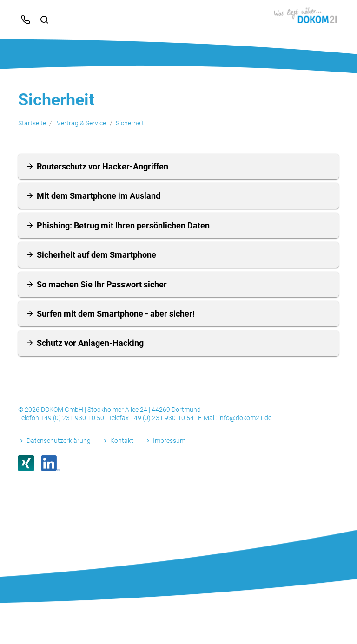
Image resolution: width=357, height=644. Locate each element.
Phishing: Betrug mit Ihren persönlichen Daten (123, 225)
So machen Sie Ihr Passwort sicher (102, 284)
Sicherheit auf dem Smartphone (96, 255)
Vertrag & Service (81, 123)
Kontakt (122, 441)
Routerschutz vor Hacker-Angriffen (102, 166)
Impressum (169, 441)
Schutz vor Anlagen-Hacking (90, 343)
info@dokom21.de (245, 418)
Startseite (32, 123)
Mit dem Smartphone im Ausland (99, 196)
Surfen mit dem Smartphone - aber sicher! (116, 314)
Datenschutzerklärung (59, 441)
